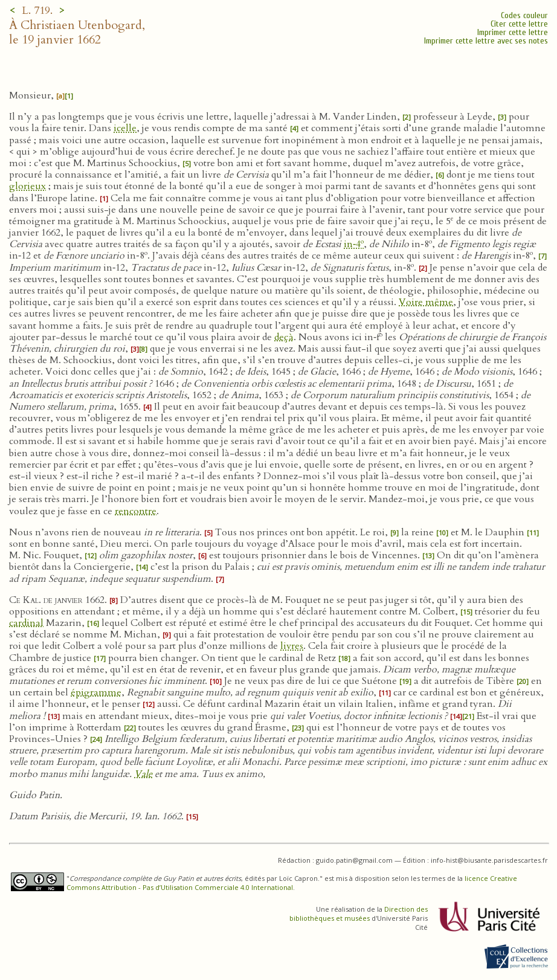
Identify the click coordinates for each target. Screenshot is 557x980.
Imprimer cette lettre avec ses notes (486, 41)
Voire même (426, 302)
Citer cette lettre (519, 24)
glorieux (27, 186)
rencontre (136, 511)
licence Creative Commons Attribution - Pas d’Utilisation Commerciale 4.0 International (292, 883)
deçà (284, 337)
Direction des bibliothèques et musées (359, 914)
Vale (143, 774)
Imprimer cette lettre (513, 32)
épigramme (96, 692)
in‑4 (354, 244)
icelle (125, 128)
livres (292, 646)
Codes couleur (524, 15)
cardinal (26, 623)
